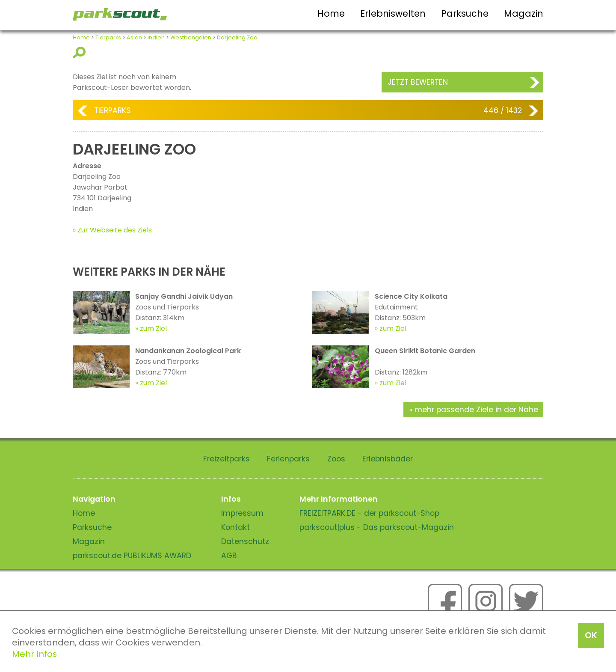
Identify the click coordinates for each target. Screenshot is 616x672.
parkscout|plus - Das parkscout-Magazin (377, 527)
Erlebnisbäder (388, 459)
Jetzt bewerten (418, 82)
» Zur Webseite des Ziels (112, 230)
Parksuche (465, 13)
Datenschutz (245, 541)
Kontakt (235, 527)
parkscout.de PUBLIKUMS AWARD (132, 556)
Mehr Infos (34, 654)
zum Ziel (153, 329)
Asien (134, 37)
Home (331, 13)
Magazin (524, 13)
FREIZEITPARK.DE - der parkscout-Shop (369, 513)
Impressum (242, 513)
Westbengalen (191, 37)
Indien (156, 37)
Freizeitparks (227, 459)
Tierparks (108, 37)
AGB (229, 556)
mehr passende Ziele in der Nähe (476, 410)
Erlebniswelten (393, 13)
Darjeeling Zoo (237, 37)
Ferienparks (288, 459)
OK (591, 635)
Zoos (336, 459)
